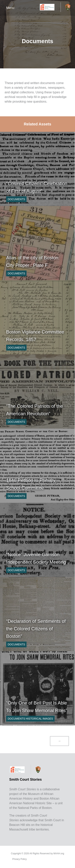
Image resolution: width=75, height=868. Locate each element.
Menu (10, 8)
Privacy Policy (20, 859)
